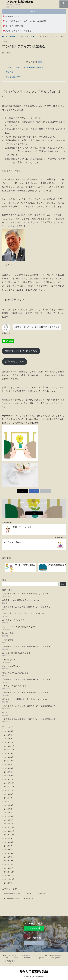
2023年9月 (9, 839)
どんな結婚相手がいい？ (12, 666)
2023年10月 (10, 835)
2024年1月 (9, 824)
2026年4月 (9, 735)
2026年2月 (9, 739)
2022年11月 (10, 876)
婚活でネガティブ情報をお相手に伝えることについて (25, 699)
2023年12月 (10, 827)
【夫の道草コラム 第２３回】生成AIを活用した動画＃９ (26, 646)
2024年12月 (10, 783)
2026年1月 (9, 742)
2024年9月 (9, 794)
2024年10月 (10, 791)
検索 (4, 580)
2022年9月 (9, 883)
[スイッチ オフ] (64, 4)
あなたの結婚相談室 (37, 977)
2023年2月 (9, 864)
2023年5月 (9, 853)
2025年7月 (9, 761)
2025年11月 (10, 750)
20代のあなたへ (9, 660)
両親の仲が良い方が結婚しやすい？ (17, 673)
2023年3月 (9, 861)
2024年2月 (9, 820)
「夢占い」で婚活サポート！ (14, 686)
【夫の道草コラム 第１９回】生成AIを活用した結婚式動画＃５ (29, 719)
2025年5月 (9, 768)
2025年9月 (9, 753)
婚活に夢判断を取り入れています (16, 653)
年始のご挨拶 (8, 633)
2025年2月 (9, 776)
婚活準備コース (11, 16)
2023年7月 (9, 846)
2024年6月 (9, 805)
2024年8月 (9, 798)
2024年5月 (9, 809)
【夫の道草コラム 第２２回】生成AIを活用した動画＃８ (26, 679)
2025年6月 (9, 765)
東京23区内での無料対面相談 (17, 31)
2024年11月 (10, 787)
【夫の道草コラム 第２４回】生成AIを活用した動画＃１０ (27, 607)
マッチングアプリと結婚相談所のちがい (19, 627)
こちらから (34, 928)
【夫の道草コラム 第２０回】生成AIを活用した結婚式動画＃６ (29, 706)
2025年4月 (9, 772)
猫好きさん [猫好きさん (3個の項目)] (42, 893)
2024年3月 (9, 816)
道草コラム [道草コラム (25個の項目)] (29, 898)
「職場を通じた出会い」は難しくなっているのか (23, 613)
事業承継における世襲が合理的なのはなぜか (21, 600)
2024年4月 (9, 813)
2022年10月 (10, 879)
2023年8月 (9, 842)
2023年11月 (10, 831)
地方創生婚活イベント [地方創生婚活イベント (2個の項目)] (13, 893)
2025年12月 (10, 746)
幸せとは (6, 712)
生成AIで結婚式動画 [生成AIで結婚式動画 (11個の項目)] (12, 898)
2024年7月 (9, 801)
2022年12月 (10, 872)
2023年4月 (9, 857)
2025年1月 (9, 779)
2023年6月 (9, 850)
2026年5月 (9, 731)
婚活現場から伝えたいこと (13, 620)
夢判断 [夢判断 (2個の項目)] (29, 893)
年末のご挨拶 (8, 640)
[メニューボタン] (3, 4)
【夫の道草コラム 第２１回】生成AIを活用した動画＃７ (26, 693)
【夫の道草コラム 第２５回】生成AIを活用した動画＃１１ (27, 594)
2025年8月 (9, 757)
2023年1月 (9, 868)
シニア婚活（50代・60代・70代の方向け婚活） (26, 21)
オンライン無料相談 (13, 26)
